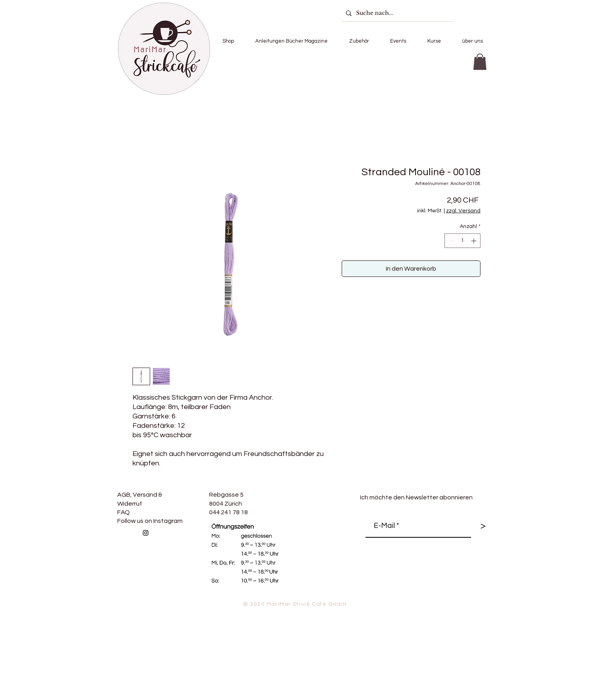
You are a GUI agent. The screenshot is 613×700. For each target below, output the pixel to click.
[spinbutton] (462, 241)
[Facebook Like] (205, 550)
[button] (228, 41)
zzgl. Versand (463, 211)
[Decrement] (451, 241)
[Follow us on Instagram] (146, 533)
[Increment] (474, 241)
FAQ (124, 512)
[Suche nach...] (396, 13)
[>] (483, 526)
